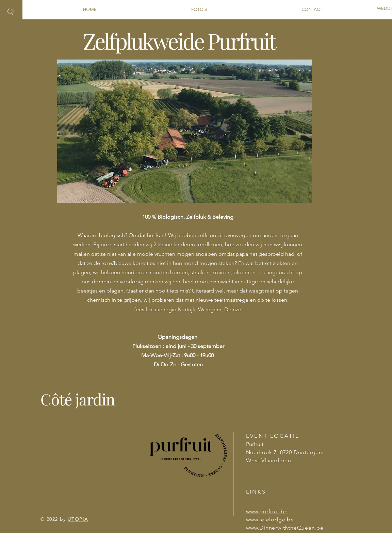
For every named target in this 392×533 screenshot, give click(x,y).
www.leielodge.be (270, 520)
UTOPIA (78, 519)
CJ (11, 11)
